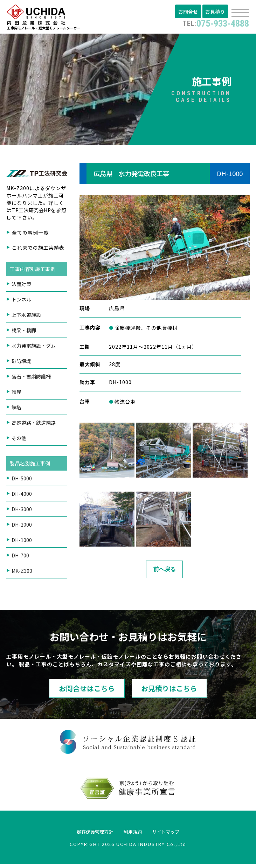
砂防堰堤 (21, 363)
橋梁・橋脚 (24, 332)
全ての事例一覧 (30, 234)
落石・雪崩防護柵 (31, 378)
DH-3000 (22, 511)
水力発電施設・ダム (34, 347)
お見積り (216, 12)
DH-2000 (22, 526)
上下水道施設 (26, 317)
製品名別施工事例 (31, 465)
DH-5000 (22, 480)
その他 (19, 440)
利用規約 (134, 835)
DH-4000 (22, 495)
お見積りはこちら (182, 691)
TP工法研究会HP (32, 212)
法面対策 (21, 286)
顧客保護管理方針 (88, 835)
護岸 (16, 394)
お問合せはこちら (74, 691)
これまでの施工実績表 (38, 249)
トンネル (21, 301)
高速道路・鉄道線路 (34, 424)
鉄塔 (16, 409)
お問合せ (190, 12)
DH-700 (20, 557)
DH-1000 (22, 542)
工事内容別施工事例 (33, 271)
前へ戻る (165, 571)
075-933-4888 (211, 23)
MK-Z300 (22, 572)
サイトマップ (174, 835)
